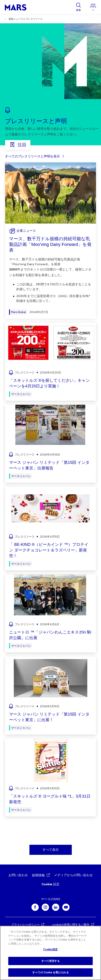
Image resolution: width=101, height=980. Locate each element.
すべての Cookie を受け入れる (50, 972)
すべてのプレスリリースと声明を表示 (32, 156)
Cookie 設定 (50, 884)
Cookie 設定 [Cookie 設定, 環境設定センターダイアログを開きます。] (50, 949)
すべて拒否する (51, 961)
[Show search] (78, 7)
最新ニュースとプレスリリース (26, 19)
